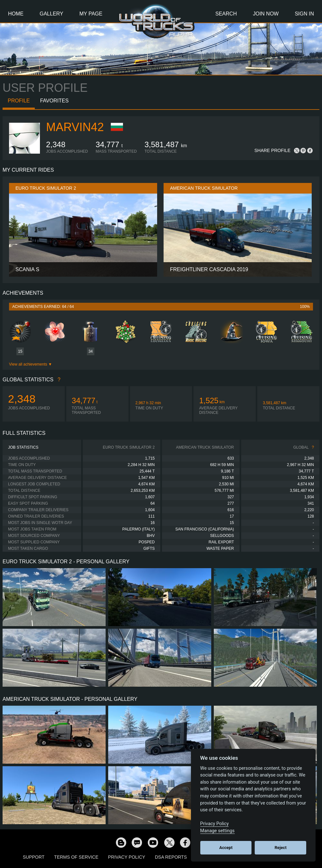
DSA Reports (171, 857)
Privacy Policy (127, 857)
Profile (19, 101)
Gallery (52, 14)
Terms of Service (76, 857)
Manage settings (218, 831)
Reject (281, 848)
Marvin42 (75, 127)
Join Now (266, 14)
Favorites (54, 101)
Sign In (304, 14)
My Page (91, 14)
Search (226, 14)
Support (34, 857)
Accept (226, 848)
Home (16, 14)
